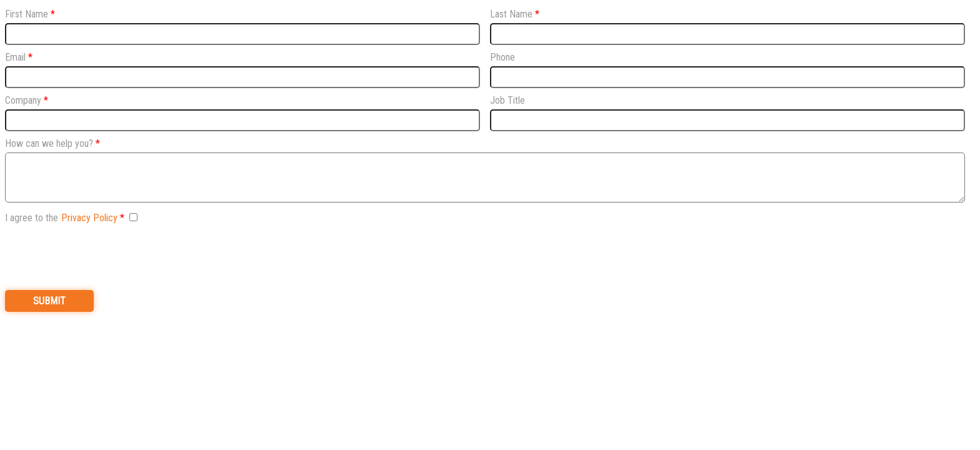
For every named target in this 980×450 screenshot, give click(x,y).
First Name (27, 14)
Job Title (507, 100)
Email (15, 57)
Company (23, 100)
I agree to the (61, 218)
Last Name (511, 14)
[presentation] (100, 256)
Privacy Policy (89, 218)
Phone (502, 57)
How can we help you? (49, 143)
